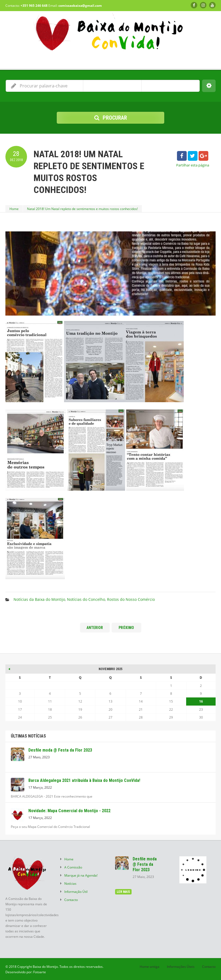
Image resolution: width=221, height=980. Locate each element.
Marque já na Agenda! (81, 875)
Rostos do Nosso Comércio (131, 599)
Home (14, 209)
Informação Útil (76, 891)
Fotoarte (40, 972)
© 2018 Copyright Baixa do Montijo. (32, 966)
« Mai (9, 668)
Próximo (126, 628)
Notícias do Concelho (86, 599)
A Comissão (73, 867)
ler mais (123, 892)
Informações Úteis (181, 966)
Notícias (70, 883)
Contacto (71, 900)
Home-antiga (150, 966)
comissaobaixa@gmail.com (80, 6)
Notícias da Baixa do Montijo (39, 599)
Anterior (95, 628)
